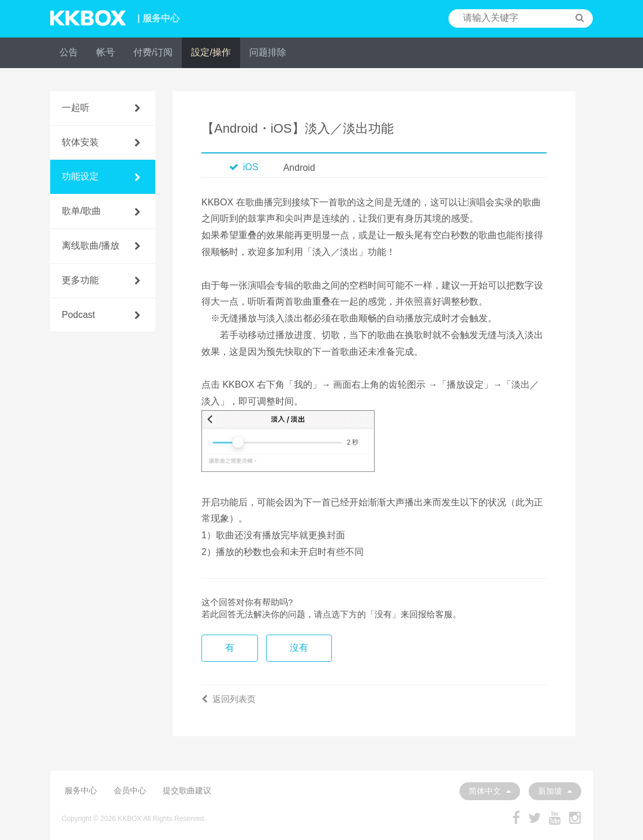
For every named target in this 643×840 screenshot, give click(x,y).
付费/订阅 (153, 52)
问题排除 (268, 52)
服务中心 (81, 790)
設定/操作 (211, 52)
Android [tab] (299, 168)
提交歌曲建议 (187, 790)
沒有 (299, 648)
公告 (69, 52)
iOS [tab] (244, 167)
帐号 (106, 52)
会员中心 (130, 790)
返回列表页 (229, 699)
